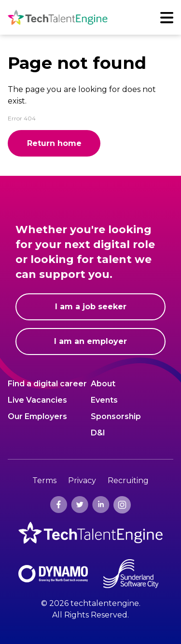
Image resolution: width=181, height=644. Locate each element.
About (103, 383)
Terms (44, 480)
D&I (98, 432)
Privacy (82, 480)
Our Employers (37, 416)
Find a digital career (47, 383)
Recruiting (128, 480)
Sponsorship (116, 416)
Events (104, 400)
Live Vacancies (37, 400)
